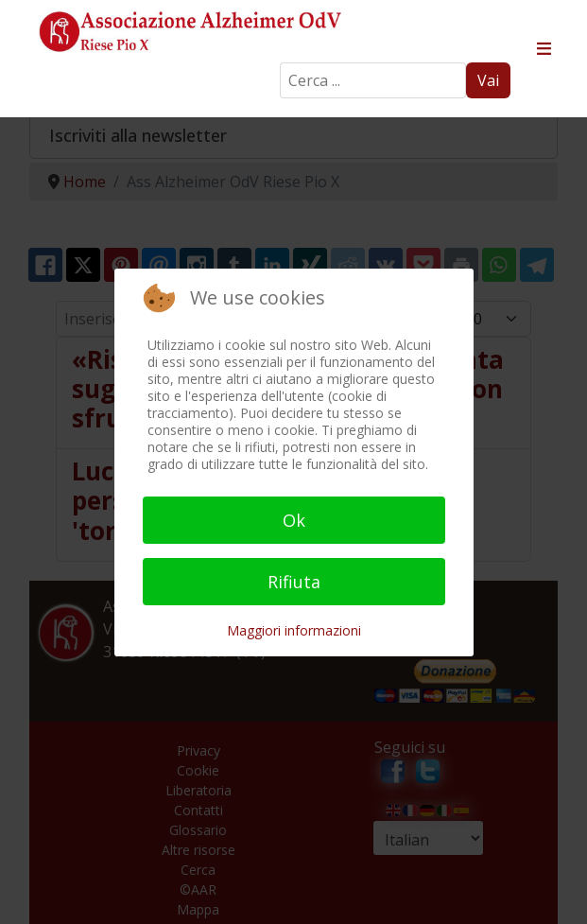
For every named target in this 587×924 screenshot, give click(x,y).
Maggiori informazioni (294, 630)
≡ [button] (544, 49)
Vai (488, 80)
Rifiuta (294, 582)
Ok (294, 520)
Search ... (280, 63)
